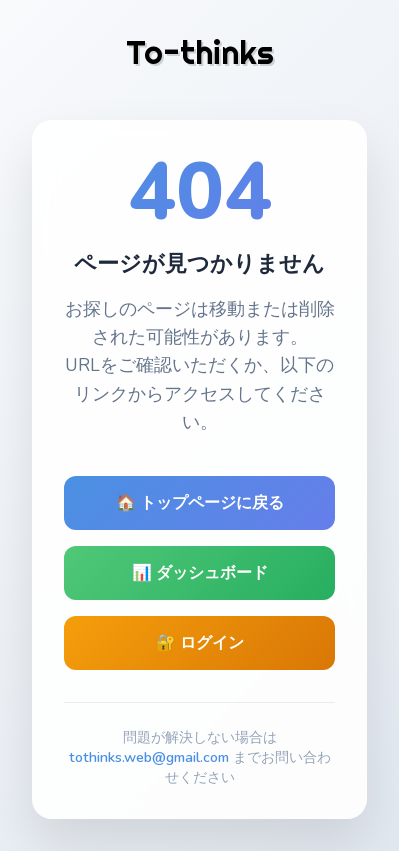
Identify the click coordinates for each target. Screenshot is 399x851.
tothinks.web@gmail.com (149, 757)
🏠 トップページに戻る (200, 503)
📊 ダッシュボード (200, 573)
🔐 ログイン (200, 643)
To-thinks (200, 52)
